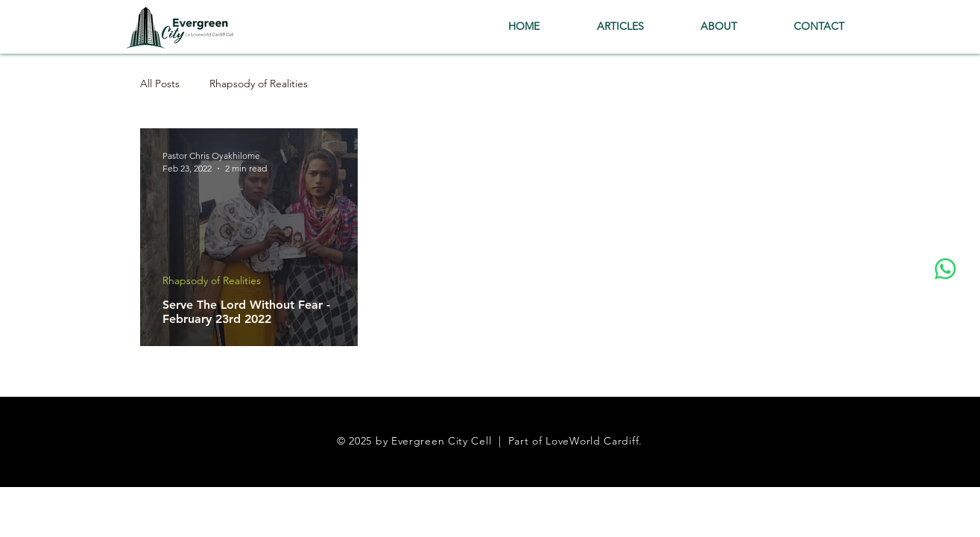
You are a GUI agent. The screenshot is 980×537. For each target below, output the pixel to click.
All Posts (160, 84)
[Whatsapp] (945, 269)
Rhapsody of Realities (259, 84)
